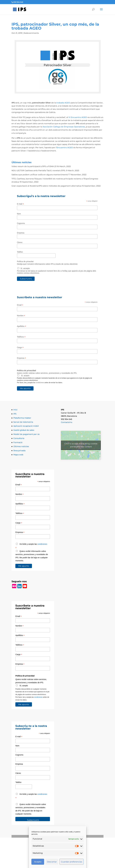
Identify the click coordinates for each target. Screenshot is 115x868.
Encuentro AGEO (65, 148)
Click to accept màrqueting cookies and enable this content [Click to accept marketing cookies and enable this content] (81, 445)
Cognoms (21, 223)
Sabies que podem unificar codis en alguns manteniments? (40, 175)
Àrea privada (19, 451)
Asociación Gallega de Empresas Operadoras (64, 127)
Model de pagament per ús (26, 434)
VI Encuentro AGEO (78, 117)
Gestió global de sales (24, 430)
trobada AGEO (63, 103)
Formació (18, 442)
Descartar (52, 862)
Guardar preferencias (72, 862)
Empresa (21, 233)
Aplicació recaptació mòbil (26, 426)
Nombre (21, 316)
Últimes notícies (21, 446)
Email (20, 305)
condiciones (40, 383)
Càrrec (20, 242)
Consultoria (19, 438)
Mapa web (18, 455)
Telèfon (20, 252)
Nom (19, 214)
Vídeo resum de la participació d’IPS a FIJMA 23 (34, 166)
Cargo (20, 348)
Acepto (38, 862)
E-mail (20, 204)
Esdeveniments (31, 33)
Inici (15, 410)
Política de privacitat (25, 261)
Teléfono (21, 337)
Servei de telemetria (23, 422)
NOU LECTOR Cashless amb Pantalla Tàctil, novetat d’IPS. (39, 170)
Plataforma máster (22, 418)
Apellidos (22, 326)
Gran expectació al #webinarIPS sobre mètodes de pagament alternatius (47, 186)
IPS (15, 414)
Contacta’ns (67, 422)
